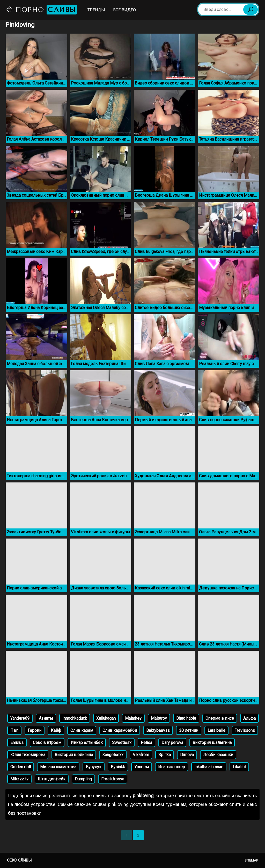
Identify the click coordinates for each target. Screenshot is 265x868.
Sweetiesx (122, 743)
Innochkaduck (75, 718)
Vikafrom (141, 755)
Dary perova (172, 743)
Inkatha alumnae (209, 767)
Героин (35, 730)
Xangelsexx (113, 755)
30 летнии (189, 730)
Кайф (56, 730)
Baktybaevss (158, 730)
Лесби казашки (218, 755)
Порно (41, 10)
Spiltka (165, 755)
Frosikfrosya (113, 779)
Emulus (17, 743)
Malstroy (159, 718)
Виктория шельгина (74, 755)
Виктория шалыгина (212, 743)
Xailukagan (106, 718)
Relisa (146, 743)
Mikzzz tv (19, 779)
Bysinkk (118, 767)
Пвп (14, 730)
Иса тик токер (172, 767)
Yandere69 (20, 718)
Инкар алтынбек (87, 743)
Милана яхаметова (58, 767)
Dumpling (83, 779)
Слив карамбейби (120, 730)
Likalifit (239, 767)
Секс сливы (19, 860)
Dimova (187, 755)
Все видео (124, 10)
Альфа (249, 718)
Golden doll (21, 767)
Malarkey (133, 718)
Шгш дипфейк (52, 779)
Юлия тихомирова (28, 755)
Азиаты (46, 718)
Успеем (142, 767)
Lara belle (216, 730)
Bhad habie (186, 718)
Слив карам (82, 730)
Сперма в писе (220, 718)
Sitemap (251, 860)
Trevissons (245, 730)
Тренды (96, 10)
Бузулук (94, 767)
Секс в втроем (47, 743)
